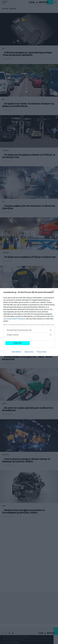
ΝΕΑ (3, 48)
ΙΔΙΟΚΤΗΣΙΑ (5, 455)
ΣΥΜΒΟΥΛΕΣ (6, 151)
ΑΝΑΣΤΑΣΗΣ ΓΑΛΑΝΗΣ (8, 312)
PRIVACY (22, 639)
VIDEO (4, 506)
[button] (5, 2)
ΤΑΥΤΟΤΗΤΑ (5, 639)
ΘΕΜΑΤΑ (4, 404)
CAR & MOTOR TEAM (7, 59)
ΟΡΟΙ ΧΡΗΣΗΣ (14, 639)
